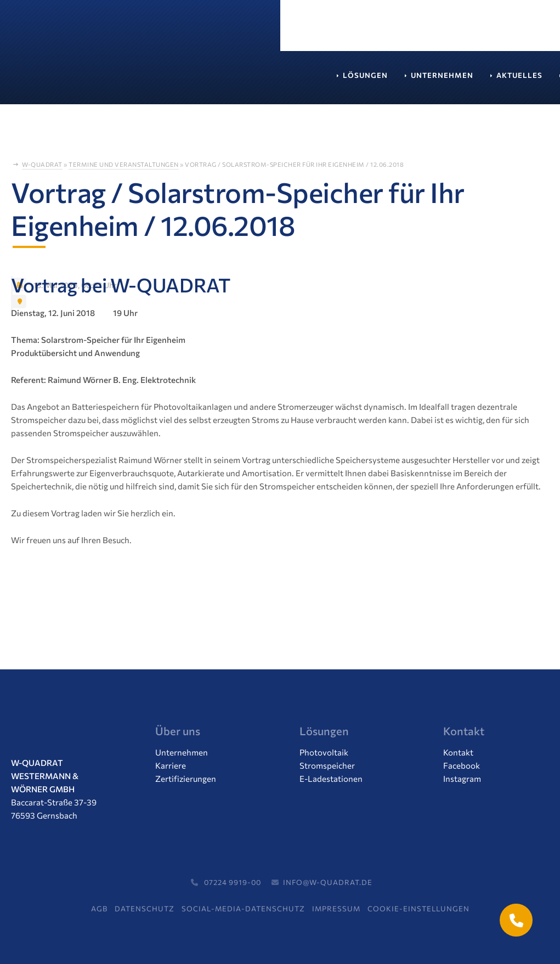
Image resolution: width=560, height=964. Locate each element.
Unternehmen (162, 81)
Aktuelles (239, 81)
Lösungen (85, 81)
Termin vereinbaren (453, 31)
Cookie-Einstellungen (418, 909)
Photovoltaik (324, 752)
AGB (99, 909)
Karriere (305, 81)
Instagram (462, 779)
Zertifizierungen (186, 779)
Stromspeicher (327, 765)
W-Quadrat (42, 165)
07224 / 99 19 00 (340, 31)
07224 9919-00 (225, 882)
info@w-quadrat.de (321, 882)
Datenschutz (145, 909)
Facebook (462, 765)
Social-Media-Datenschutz (243, 909)
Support (424, 81)
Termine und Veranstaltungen (124, 165)
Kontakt (485, 81)
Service (365, 81)
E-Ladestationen (331, 779)
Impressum (336, 909)
